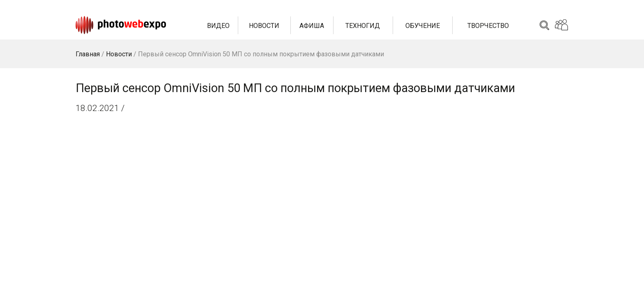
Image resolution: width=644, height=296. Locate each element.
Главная (88, 54)
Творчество (488, 26)
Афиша (312, 26)
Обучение (423, 26)
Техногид (363, 26)
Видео (218, 26)
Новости (264, 26)
